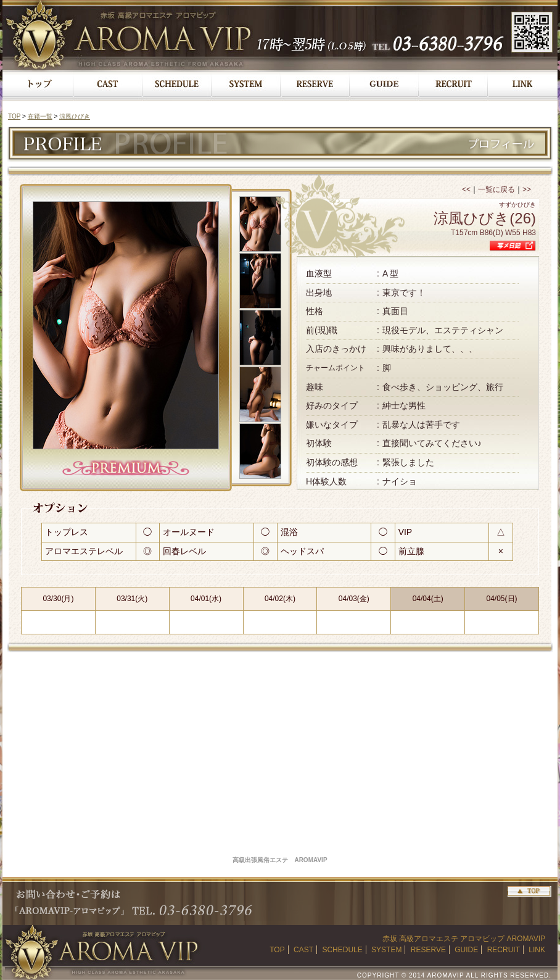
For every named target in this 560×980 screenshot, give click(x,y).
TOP (14, 116)
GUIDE (466, 950)
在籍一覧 (40, 116)
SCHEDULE (342, 950)
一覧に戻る (496, 189)
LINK (537, 950)
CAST (303, 950)
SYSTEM (386, 950)
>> (527, 189)
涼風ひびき (75, 116)
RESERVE (428, 950)
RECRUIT (504, 950)
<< (466, 189)
